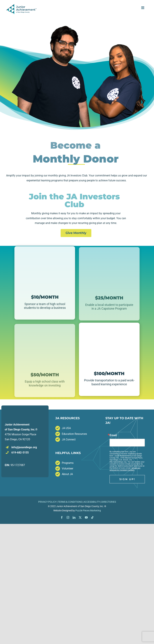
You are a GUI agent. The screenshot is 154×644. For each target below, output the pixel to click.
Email (113, 435)
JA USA (66, 428)
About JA (67, 474)
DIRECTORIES (109, 502)
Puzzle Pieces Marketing (88, 510)
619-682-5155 (20, 453)
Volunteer (67, 468)
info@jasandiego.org (24, 447)
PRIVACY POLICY (47, 502)
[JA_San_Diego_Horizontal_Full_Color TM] (22, 5)
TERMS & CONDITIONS (70, 502)
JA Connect (69, 439)
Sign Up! (127, 479)
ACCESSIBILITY (92, 502)
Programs (68, 463)
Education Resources (74, 434)
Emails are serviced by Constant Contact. (125, 469)
